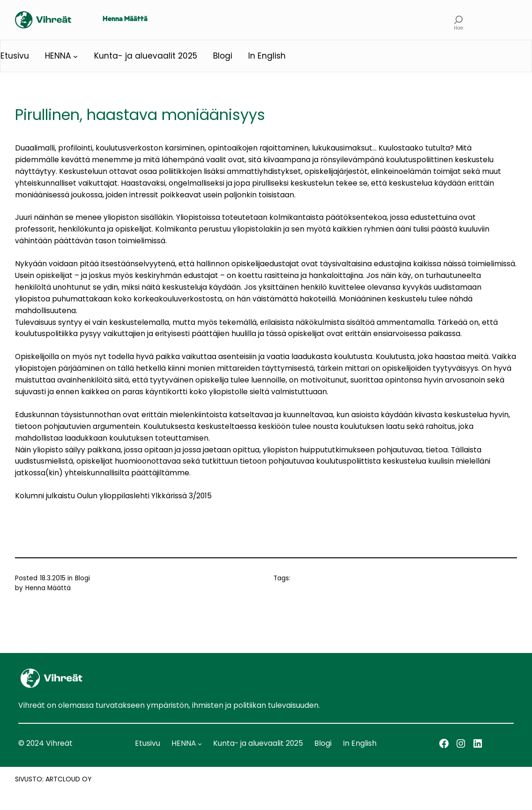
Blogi (82, 578)
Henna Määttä (125, 19)
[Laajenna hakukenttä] (458, 20)
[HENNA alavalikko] (75, 56)
